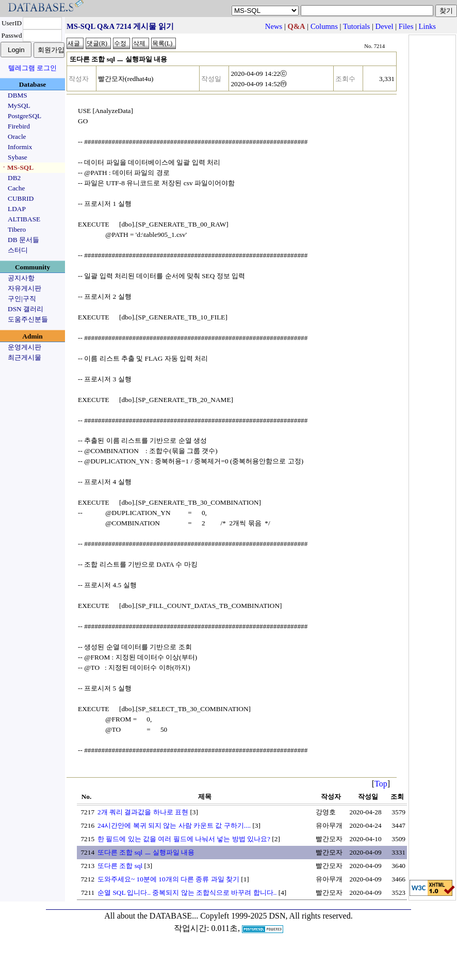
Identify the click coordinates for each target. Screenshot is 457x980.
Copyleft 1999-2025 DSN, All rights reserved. (276, 916)
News (274, 26)
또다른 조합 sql (120, 866)
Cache (16, 188)
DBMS (18, 95)
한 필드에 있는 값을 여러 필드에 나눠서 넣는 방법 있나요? (184, 839)
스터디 (18, 250)
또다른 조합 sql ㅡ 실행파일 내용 (146, 852)
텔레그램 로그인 (32, 68)
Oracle (17, 136)
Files (406, 26)
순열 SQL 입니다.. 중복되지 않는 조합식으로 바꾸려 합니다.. (187, 893)
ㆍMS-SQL (17, 167)
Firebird (19, 126)
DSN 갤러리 (26, 309)
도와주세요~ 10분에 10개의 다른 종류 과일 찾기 (168, 879)
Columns (324, 26)
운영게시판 (25, 347)
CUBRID (21, 198)
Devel (385, 26)
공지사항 (21, 278)
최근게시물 (25, 357)
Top (381, 784)
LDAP (17, 209)
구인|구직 (22, 299)
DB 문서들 (23, 240)
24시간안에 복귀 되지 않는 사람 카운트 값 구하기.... (174, 825)
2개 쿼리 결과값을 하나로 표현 (143, 812)
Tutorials (356, 26)
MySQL (19, 106)
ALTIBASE (24, 219)
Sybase (18, 157)
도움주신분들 (28, 319)
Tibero (17, 229)
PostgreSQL (25, 116)
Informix (20, 147)
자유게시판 (25, 288)
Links (427, 26)
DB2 (14, 178)
